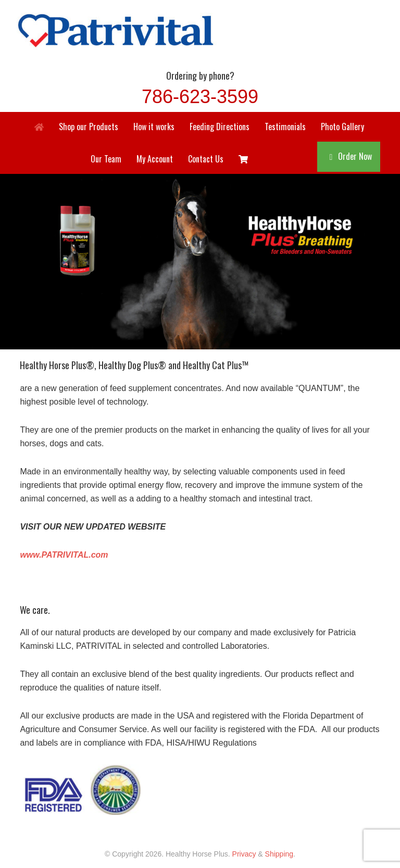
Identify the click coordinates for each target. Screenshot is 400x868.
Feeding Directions (220, 127)
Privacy (244, 854)
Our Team (106, 159)
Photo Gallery (342, 127)
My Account (155, 159)
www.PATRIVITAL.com (64, 555)
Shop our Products (89, 127)
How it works (154, 127)
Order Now (355, 156)
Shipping (279, 854)
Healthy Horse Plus (200, 29)
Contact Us (206, 159)
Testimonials (285, 127)
